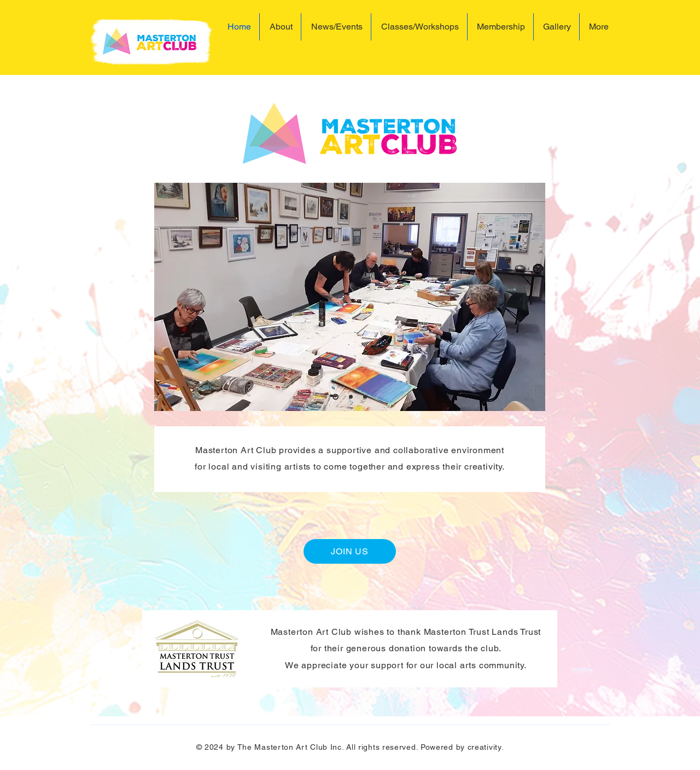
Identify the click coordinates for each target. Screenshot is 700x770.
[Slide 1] (336, 397)
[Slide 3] (365, 397)
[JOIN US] (350, 551)
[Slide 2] (351, 397)
